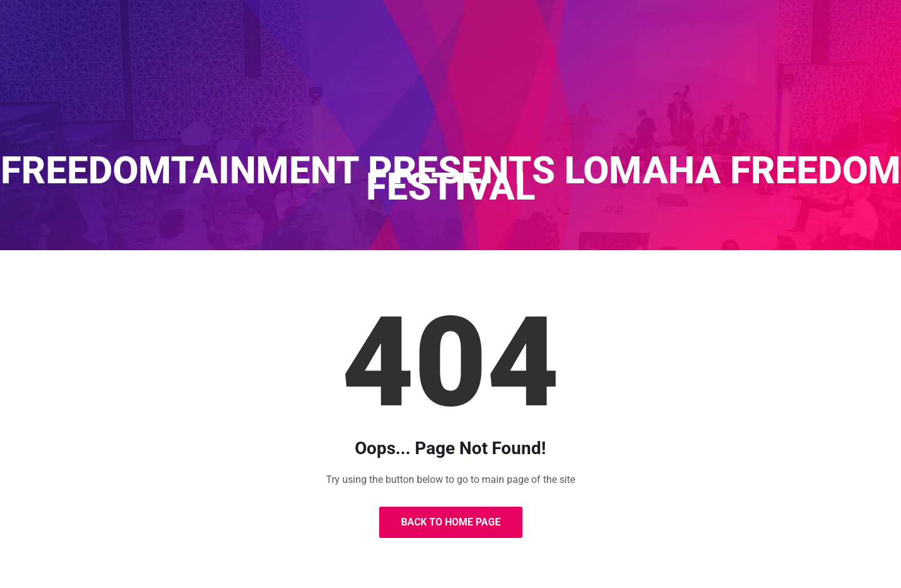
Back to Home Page (451, 522)
